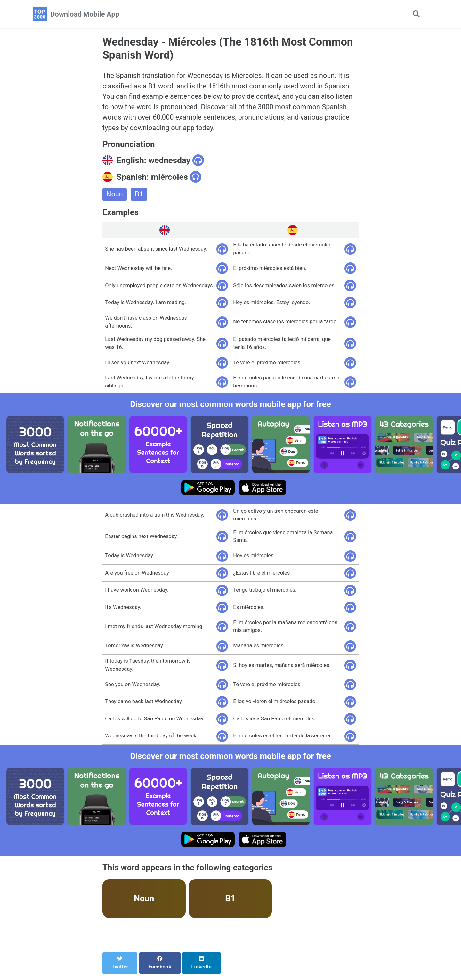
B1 (139, 196)
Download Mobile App (85, 14)
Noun (115, 196)
